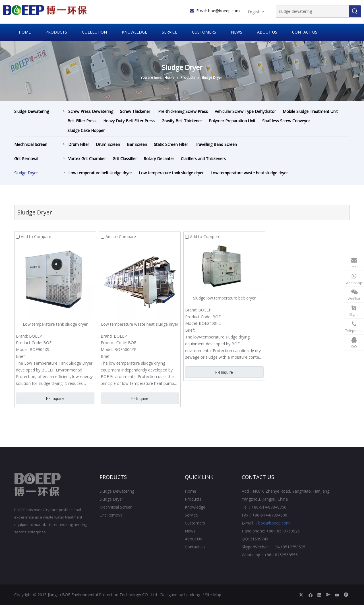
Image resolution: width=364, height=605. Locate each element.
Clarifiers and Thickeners (203, 159)
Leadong (192, 595)
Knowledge (195, 507)
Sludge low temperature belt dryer (224, 298)
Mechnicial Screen (31, 144)
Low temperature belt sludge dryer (100, 173)
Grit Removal (26, 159)
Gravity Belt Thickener (182, 121)
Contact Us (195, 547)
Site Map (213, 595)
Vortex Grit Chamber (87, 159)
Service (191, 515)
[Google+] (328, 595)
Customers (195, 523)
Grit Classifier (125, 159)
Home (191, 491)
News (190, 531)
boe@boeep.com (224, 11)
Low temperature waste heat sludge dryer (249, 173)
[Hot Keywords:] (355, 11)
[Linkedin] (319, 595)
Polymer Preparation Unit (232, 121)
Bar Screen (137, 144)
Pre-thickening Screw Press (183, 111)
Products (193, 499)
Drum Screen (108, 144)
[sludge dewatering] (313, 11)
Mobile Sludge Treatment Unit (310, 111)
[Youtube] (337, 595)
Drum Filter (79, 144)
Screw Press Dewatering (91, 111)
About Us (193, 539)
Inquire (55, 398)
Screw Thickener (136, 111)
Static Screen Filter (171, 144)
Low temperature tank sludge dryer (171, 173)
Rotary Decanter (159, 159)
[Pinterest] (346, 595)
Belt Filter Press (82, 121)
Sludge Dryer (26, 173)
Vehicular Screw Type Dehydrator (245, 111)
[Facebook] (311, 595)
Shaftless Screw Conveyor (287, 121)
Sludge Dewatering (32, 111)
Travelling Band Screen (216, 144)
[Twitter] (302, 595)
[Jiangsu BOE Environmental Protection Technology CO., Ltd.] (38, 485)
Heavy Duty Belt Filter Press (129, 121)
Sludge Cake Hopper (86, 130)
